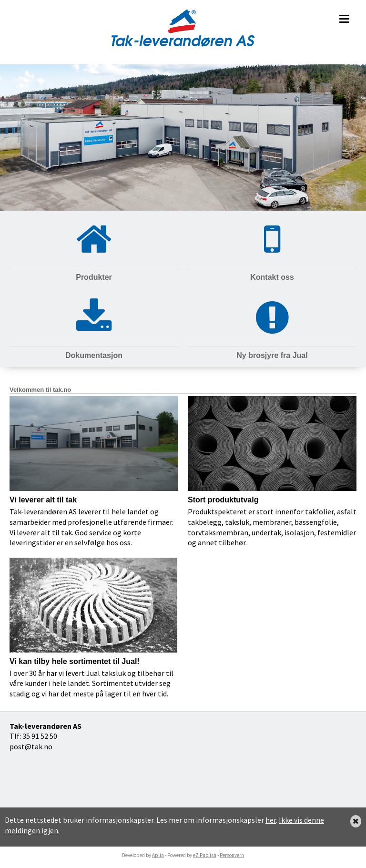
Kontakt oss (272, 277)
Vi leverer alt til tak (43, 500)
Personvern (232, 855)
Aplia (158, 855)
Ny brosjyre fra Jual (272, 355)
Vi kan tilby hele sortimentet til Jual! (75, 661)
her (271, 820)
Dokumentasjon (94, 355)
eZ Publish (205, 855)
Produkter (94, 277)
